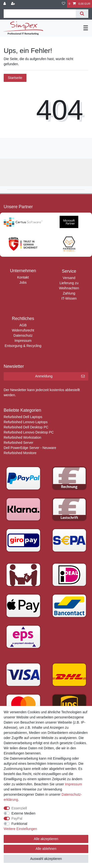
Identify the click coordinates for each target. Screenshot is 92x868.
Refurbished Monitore (20, 453)
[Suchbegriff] (40, 14)
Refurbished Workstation (22, 437)
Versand (69, 278)
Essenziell (19, 808)
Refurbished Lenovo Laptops (26, 422)
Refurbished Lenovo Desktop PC (29, 432)
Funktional (20, 824)
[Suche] (82, 14)
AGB (23, 325)
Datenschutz (23, 335)
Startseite (15, 78)
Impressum (23, 341)
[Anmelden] (5, 4)
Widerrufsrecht (23, 330)
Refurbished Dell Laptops (23, 417)
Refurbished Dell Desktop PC (26, 427)
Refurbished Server (19, 443)
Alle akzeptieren (46, 839)
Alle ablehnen (46, 849)
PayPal (17, 818)
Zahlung (69, 293)
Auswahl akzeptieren (46, 859)
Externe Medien (24, 813)
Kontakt (23, 277)
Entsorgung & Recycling (23, 346)
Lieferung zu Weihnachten (69, 286)
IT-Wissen (69, 298)
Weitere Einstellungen (20, 829)
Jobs (23, 282)
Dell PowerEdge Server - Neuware (30, 448)
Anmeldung (60, 376)
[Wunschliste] (64, 4)
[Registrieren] (13, 4)
